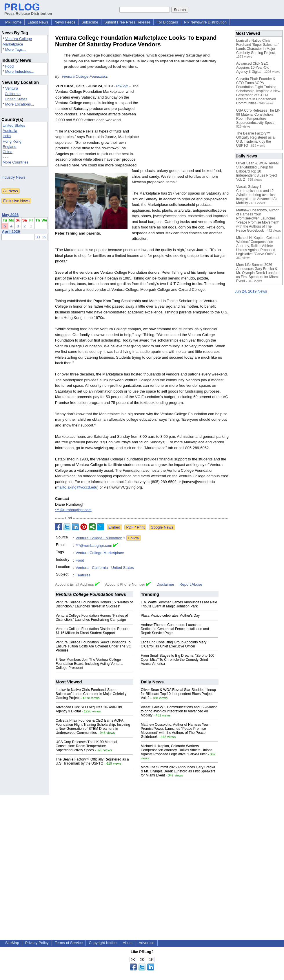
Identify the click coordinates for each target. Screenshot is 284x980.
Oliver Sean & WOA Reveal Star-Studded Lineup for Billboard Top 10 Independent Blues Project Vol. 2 (178, 694)
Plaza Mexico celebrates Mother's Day (170, 616)
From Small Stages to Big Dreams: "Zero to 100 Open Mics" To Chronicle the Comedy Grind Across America (178, 660)
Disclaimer (165, 584)
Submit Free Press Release (127, 22)
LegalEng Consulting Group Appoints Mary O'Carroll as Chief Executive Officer (174, 644)
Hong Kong (12, 141)
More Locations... (20, 104)
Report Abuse (191, 584)
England (10, 147)
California (13, 94)
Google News (162, 527)
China (8, 152)
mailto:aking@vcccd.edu (77, 487)
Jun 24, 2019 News (251, 291)
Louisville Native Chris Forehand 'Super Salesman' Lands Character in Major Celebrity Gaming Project (91, 694)
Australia (10, 131)
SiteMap (12, 943)
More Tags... (16, 49)
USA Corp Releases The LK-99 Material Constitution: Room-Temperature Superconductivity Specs (86, 746)
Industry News (13, 177)
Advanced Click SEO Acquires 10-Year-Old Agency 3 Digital (253, 68)
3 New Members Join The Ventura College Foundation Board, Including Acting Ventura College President (89, 664)
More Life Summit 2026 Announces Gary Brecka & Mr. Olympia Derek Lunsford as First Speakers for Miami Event (178, 771)
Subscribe (90, 22)
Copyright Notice (103, 943)
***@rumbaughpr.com (73, 510)
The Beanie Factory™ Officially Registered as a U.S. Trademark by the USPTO (92, 761)
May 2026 (10, 215)
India (7, 136)
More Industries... (20, 71)
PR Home (13, 22)
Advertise (147, 943)
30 (38, 237)
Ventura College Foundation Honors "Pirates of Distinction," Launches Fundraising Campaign (92, 618)
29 (44, 237)
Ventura (12, 88)
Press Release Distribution (28, 11)
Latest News (38, 22)
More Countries (16, 162)
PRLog (122, 86)
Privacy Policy (37, 943)
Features (83, 575)
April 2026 (11, 232)
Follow (134, 538)
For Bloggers (167, 22)
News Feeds (65, 22)
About (128, 943)
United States (16, 99)
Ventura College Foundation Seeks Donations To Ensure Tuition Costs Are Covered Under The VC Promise (93, 646)
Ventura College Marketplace (100, 553)
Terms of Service (69, 943)
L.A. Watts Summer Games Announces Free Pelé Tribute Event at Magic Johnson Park (179, 604)
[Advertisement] (185, 126)
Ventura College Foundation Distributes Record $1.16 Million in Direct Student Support (92, 631)
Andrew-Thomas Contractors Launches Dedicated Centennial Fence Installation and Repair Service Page (175, 629)
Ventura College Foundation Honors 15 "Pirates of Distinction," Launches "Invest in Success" (94, 604)
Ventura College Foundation (85, 76)
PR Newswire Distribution (205, 22)
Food (10, 66)
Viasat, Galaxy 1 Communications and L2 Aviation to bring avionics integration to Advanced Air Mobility (179, 711)
